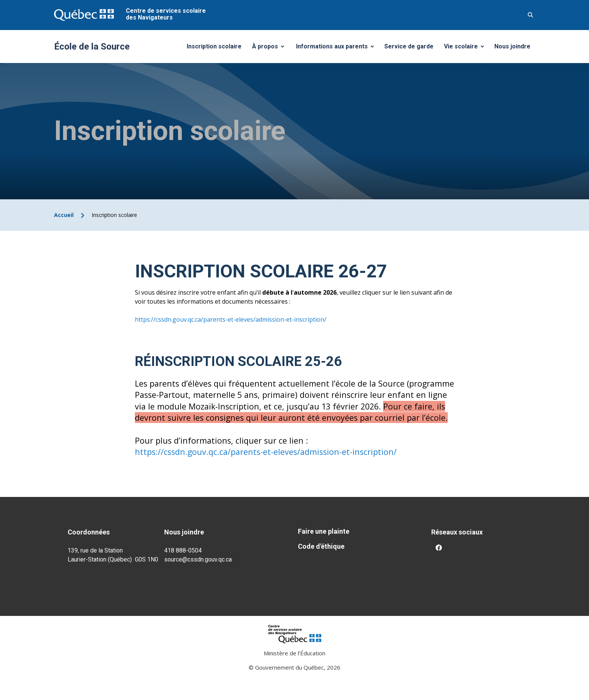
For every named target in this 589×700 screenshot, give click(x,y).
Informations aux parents (337, 48)
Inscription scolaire (214, 46)
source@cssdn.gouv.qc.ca (198, 559)
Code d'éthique (321, 546)
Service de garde (409, 46)
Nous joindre (512, 46)
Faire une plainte (324, 531)
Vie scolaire (467, 48)
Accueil (64, 215)
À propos (271, 48)
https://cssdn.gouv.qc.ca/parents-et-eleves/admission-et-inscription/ (231, 319)
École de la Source (92, 47)
